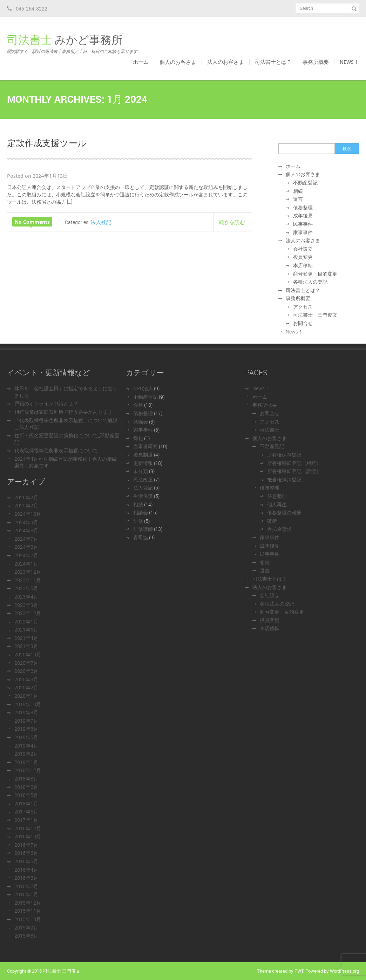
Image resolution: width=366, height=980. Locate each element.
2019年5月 (26, 737)
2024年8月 (26, 530)
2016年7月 (26, 845)
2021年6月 (26, 630)
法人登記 (101, 222)
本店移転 (303, 265)
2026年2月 (26, 497)
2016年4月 (26, 870)
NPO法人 (143, 388)
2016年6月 (26, 853)
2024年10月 (28, 514)
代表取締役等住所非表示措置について (56, 450)
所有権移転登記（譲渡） (294, 471)
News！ (349, 62)
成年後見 (303, 215)
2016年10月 (28, 836)
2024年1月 (26, 564)
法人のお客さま (226, 62)
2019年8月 (26, 712)
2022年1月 (26, 621)
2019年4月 (26, 746)
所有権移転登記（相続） (294, 463)
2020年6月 (26, 671)
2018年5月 (26, 795)
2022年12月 (28, 613)
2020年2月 (26, 687)
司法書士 (270, 430)
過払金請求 (279, 529)
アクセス (303, 307)
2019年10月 (28, 704)
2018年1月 (26, 803)
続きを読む (232, 222)
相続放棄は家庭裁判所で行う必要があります (63, 412)
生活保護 (143, 496)
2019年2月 (26, 754)
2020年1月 (26, 696)
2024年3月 (26, 547)
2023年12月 (28, 572)
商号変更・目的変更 (315, 274)
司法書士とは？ (273, 62)
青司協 (141, 537)
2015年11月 (28, 911)
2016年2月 (26, 886)
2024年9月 (26, 522)
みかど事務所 (72, 43)
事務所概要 (316, 62)
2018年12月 (28, 770)
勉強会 (141, 422)
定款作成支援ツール (47, 143)
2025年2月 (26, 505)
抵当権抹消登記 (284, 479)
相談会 (141, 512)
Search (306, 8)
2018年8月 (26, 779)
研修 (138, 521)
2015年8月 (26, 936)
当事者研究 (145, 446)
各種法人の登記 (310, 282)
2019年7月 (26, 721)
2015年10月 (28, 919)
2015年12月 (28, 903)
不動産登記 (305, 183)
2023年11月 (28, 580)
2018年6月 (26, 787)
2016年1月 (26, 894)
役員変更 (303, 257)
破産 (272, 521)
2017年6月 (26, 812)
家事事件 (303, 232)
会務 (138, 405)
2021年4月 (26, 638)
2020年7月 (26, 663)
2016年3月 (26, 878)
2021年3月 (26, 646)
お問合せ (303, 323)
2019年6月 (26, 729)
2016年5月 (26, 861)
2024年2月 (26, 555)
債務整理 (303, 207)
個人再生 (277, 504)
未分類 (141, 471)
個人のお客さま (178, 62)
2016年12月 (28, 828)
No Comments (32, 222)
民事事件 (303, 224)
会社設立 (303, 249)
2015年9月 (26, 928)
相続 (298, 191)
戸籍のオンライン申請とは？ (46, 403)
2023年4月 (26, 597)
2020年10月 (28, 654)
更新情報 (143, 463)
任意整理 (277, 496)
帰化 (138, 438)
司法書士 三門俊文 (315, 315)
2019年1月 (26, 762)
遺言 (298, 199)
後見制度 (143, 455)
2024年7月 (26, 539)
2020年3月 (26, 679)
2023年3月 (26, 605)
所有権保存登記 (284, 455)
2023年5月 (26, 588)
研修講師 (143, 529)
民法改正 (143, 479)
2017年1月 (26, 820)
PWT (299, 971)
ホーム (141, 62)
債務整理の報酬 (284, 512)
